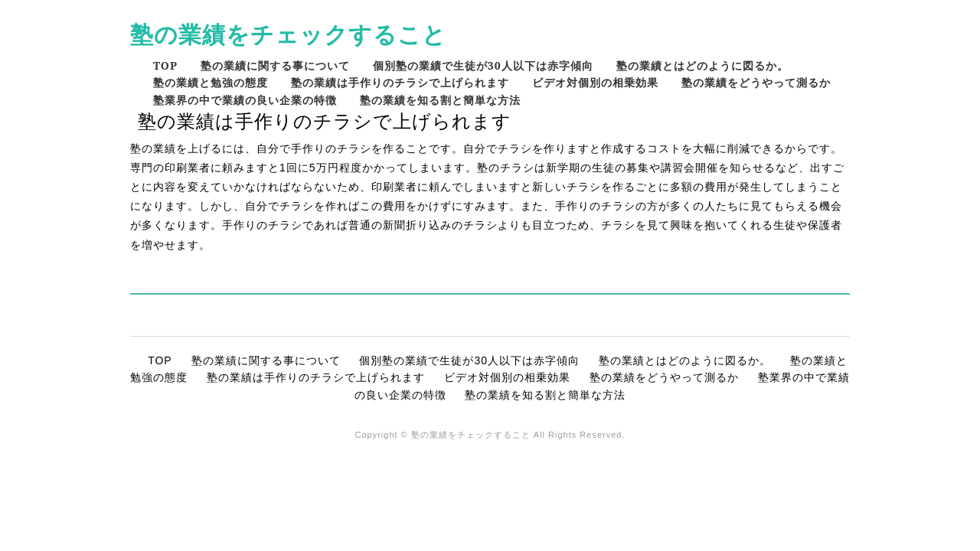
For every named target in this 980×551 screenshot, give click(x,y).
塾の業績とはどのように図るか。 (702, 65)
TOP (165, 65)
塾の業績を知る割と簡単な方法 (440, 100)
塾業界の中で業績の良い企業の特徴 (245, 100)
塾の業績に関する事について (275, 65)
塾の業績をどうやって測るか (756, 82)
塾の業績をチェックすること (288, 34)
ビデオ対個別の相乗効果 (595, 82)
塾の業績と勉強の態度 (211, 82)
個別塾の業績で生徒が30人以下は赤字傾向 (483, 65)
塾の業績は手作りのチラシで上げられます (400, 82)
